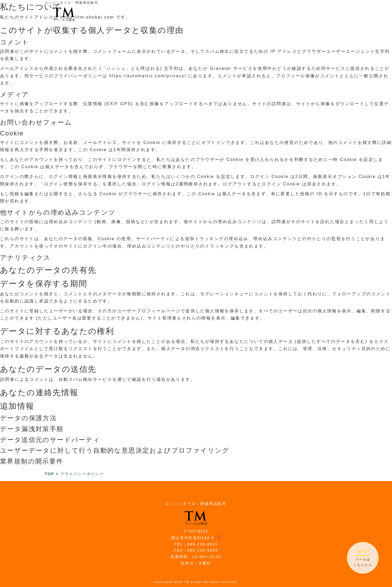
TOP (49, 474)
